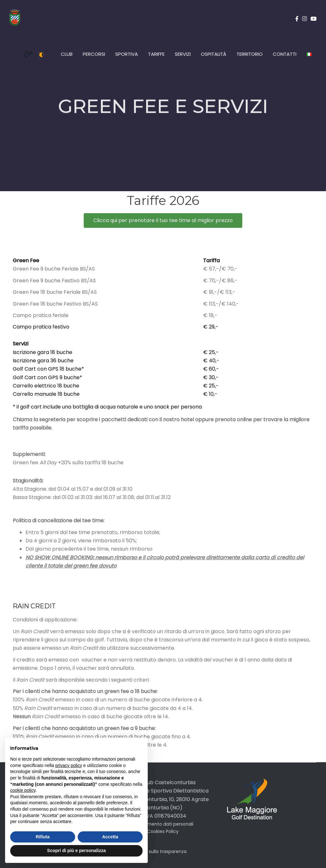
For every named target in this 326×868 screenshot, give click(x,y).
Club (67, 54)
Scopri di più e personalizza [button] (76, 850)
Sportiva (127, 54)
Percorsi (94, 54)
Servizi (183, 54)
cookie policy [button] (23, 790)
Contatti (285, 54)
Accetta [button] (110, 837)
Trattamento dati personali (163, 824)
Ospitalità (214, 54)
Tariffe (156, 54)
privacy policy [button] (69, 765)
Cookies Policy (163, 831)
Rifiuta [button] (43, 837)
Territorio (250, 54)
